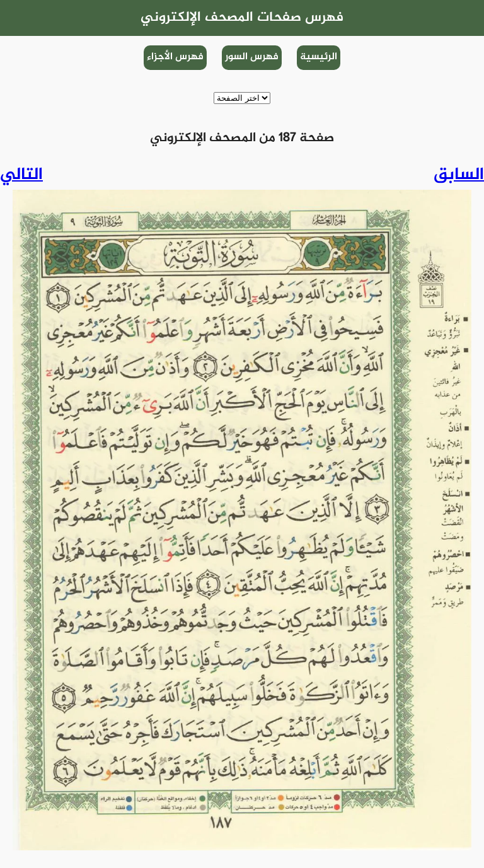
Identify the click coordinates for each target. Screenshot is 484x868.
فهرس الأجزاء (175, 57)
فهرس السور (252, 57)
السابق (459, 175)
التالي (21, 175)
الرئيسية (319, 57)
